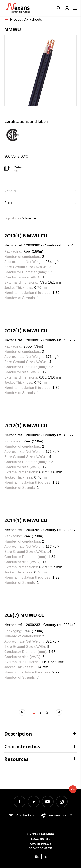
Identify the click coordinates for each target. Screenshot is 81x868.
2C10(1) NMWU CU (26, 236)
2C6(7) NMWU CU (25, 615)
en (37, 857)
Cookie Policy (41, 844)
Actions (40, 191)
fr (45, 857)
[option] (16, 135)
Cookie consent (41, 848)
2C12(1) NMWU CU (26, 330)
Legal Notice (41, 839)
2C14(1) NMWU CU (26, 520)
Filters (40, 203)
